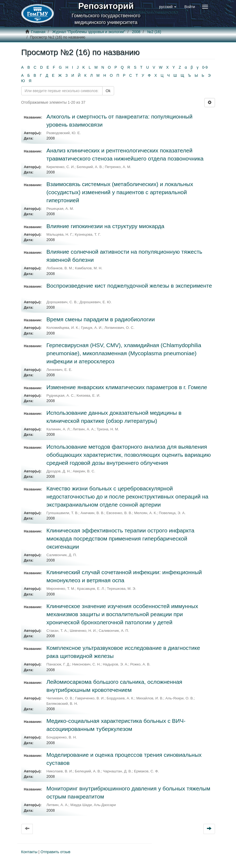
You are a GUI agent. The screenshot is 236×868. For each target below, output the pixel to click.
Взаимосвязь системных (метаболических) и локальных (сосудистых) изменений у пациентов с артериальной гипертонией (120, 192)
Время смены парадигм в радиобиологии (101, 319)
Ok (108, 91)
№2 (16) (154, 32)
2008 (136, 32)
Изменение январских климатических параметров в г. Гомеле (127, 387)
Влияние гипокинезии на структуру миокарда (105, 226)
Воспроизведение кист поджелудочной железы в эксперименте (129, 286)
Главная (38, 32)
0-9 (205, 67)
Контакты (29, 852)
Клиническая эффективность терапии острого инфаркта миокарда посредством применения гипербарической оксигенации (121, 538)
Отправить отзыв (55, 852)
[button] (168, 7)
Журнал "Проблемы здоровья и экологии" (89, 32)
